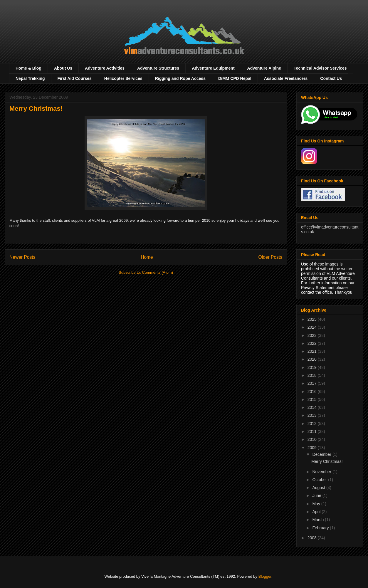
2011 (313, 431)
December (322, 454)
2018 (313, 375)
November (322, 472)
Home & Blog (28, 68)
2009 (313, 448)
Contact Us (331, 78)
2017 (313, 383)
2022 (313, 343)
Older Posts (270, 257)
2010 (313, 439)
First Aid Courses (75, 78)
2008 (313, 538)
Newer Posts (22, 257)
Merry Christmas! (36, 109)
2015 (313, 399)
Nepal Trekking (30, 78)
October (320, 480)
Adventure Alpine (264, 68)
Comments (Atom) (158, 272)
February (321, 528)
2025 (313, 319)
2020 (313, 359)
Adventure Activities (105, 68)
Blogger (265, 576)
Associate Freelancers (286, 78)
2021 (313, 351)
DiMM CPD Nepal (235, 78)
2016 (313, 392)
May (317, 504)
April (317, 512)
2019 (313, 367)
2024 (313, 327)
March (319, 520)
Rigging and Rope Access (180, 78)
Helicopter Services (123, 78)
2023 (313, 335)
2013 (313, 415)
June (317, 495)
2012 (313, 424)
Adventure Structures (158, 68)
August (319, 488)
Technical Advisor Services (320, 68)
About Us (63, 68)
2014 (313, 407)
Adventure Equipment (213, 68)
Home (147, 257)
